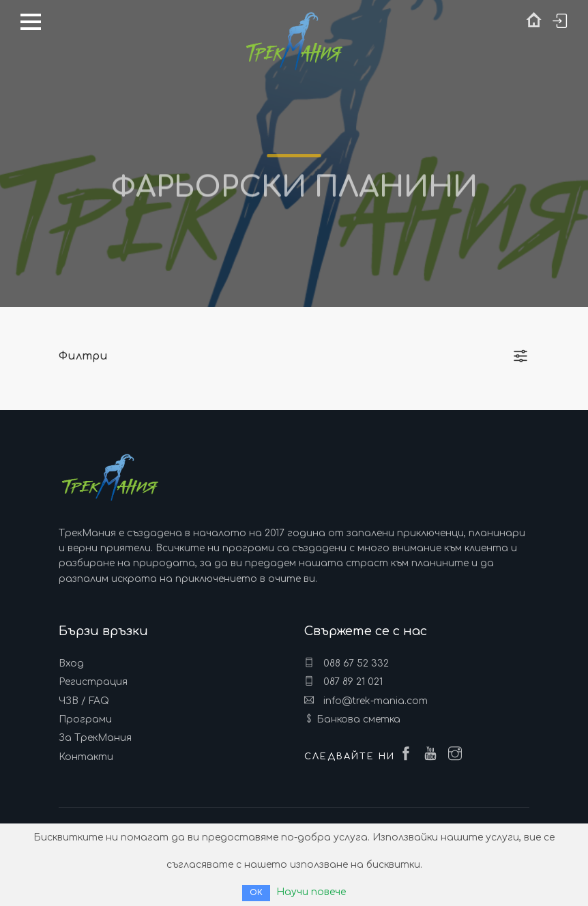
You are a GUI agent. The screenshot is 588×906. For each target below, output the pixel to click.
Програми (85, 719)
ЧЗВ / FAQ (84, 701)
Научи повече (311, 892)
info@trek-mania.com (366, 701)
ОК (256, 893)
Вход (71, 663)
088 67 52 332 (347, 663)
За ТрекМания (95, 738)
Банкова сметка (358, 719)
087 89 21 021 (343, 682)
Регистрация (93, 682)
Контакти (86, 757)
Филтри (83, 356)
